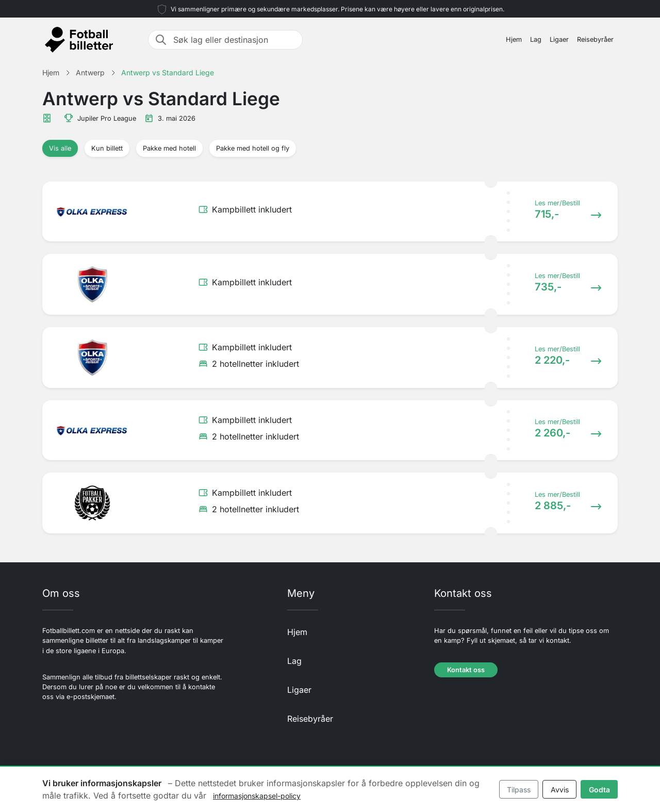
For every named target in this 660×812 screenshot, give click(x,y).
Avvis (560, 790)
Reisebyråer (595, 39)
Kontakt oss (466, 670)
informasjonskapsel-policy (257, 796)
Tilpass (519, 790)
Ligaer (559, 39)
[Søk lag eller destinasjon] (235, 40)
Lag (536, 39)
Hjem (514, 39)
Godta (599, 790)
